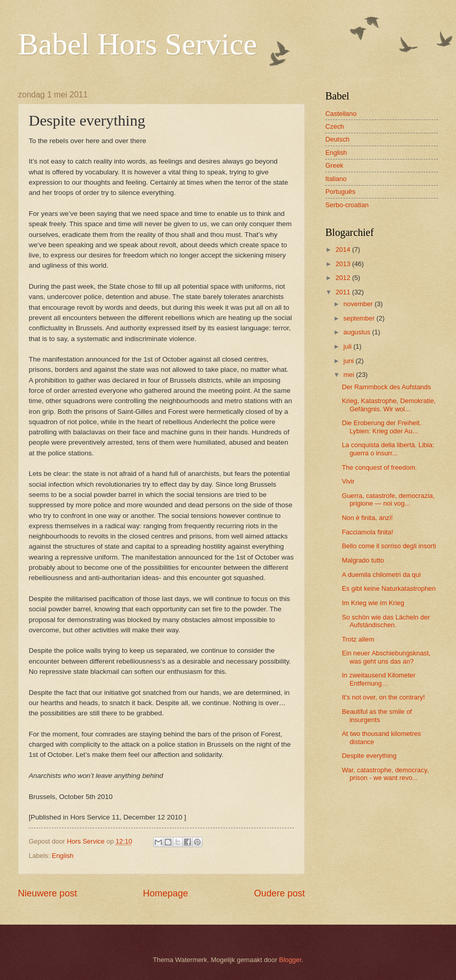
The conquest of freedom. (379, 467)
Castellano (341, 114)
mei (349, 375)
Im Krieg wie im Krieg (373, 603)
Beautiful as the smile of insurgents (377, 715)
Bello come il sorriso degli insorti (389, 546)
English (63, 856)
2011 (344, 292)
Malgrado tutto (363, 560)
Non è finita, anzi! (367, 518)
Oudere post (279, 893)
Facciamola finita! (367, 532)
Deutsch (337, 139)
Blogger (291, 960)
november (359, 304)
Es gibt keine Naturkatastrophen (389, 588)
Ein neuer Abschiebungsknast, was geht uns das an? (386, 657)
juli (348, 346)
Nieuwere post (47, 893)
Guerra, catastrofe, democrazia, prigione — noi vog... (388, 499)
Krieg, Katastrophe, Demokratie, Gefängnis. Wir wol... (389, 405)
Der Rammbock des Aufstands (386, 387)
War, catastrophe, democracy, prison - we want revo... (385, 774)
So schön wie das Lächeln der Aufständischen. (386, 621)
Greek (334, 165)
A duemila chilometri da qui (381, 575)
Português (340, 192)
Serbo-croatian (347, 205)
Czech (335, 126)
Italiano (336, 179)
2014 (344, 249)
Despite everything (369, 756)
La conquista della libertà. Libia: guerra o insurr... (388, 449)
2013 (344, 264)
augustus (358, 332)
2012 (344, 278)
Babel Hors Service (138, 44)
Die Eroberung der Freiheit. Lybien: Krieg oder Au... (381, 427)
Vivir (348, 481)
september (360, 318)
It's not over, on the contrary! (383, 697)
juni (349, 361)
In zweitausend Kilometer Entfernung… (379, 679)
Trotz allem (358, 639)
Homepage (165, 893)
